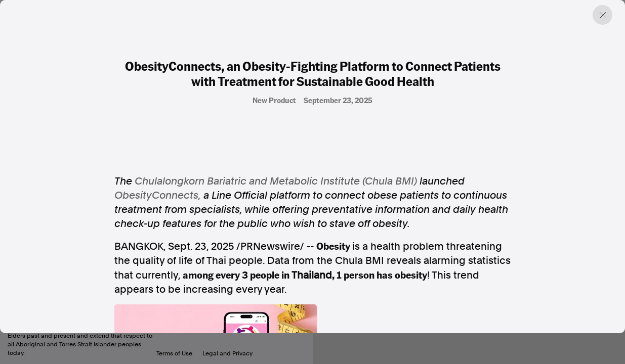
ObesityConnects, (158, 195)
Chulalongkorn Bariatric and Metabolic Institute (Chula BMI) (276, 181)
